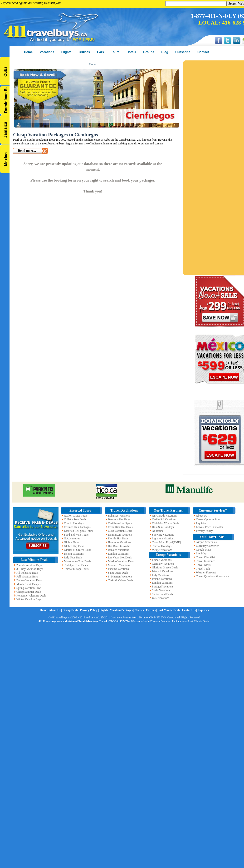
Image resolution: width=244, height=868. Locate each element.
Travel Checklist (205, 557)
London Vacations (118, 554)
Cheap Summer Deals (29, 592)
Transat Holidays (162, 546)
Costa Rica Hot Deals (120, 527)
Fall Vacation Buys (27, 577)
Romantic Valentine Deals (31, 596)
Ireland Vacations (162, 579)
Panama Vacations (118, 569)
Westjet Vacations (162, 550)
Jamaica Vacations (118, 550)
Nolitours (157, 531)
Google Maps (204, 550)
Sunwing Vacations (163, 535)
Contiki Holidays (74, 523)
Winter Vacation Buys (29, 599)
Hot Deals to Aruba (119, 546)
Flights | (105, 610)
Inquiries (201, 523)
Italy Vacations (160, 575)
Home (93, 64)
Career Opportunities (208, 519)
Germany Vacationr (163, 564)
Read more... (27, 151)
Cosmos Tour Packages (77, 527)
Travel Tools (203, 569)
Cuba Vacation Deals (120, 531)
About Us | (56, 610)
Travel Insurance (206, 561)
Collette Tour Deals (75, 519)
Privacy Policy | (90, 610)
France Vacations (162, 560)
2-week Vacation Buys (29, 565)
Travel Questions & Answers (212, 576)
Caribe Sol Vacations (164, 519)
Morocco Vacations (119, 565)
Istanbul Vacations (162, 571)
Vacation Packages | (122, 610)
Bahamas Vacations (119, 516)
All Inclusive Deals (27, 573)
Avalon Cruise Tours (76, 516)
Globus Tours (72, 542)
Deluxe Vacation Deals (29, 580)
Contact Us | (190, 610)
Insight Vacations (74, 554)
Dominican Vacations (120, 535)
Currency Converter (207, 546)
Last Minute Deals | (170, 610)
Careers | (152, 610)
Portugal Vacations (163, 587)
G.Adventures (72, 538)
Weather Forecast (206, 572)
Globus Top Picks (74, 546)
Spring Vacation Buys (29, 588)
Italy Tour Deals (73, 557)
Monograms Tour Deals (78, 561)
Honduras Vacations (119, 542)
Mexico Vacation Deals (121, 561)
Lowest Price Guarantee (210, 527)
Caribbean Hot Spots (120, 523)
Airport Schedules (206, 542)
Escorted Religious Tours (78, 531)
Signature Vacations (163, 538)
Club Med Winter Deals (166, 523)
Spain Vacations (161, 590)
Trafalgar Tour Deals (76, 565)
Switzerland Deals (162, 594)
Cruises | (140, 610)
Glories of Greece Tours (78, 550)
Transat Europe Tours (76, 569)
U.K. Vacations (161, 598)
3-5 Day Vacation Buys (30, 569)
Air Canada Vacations (164, 516)
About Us (201, 516)
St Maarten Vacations (120, 577)
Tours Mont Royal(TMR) (166, 542)
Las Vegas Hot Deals (120, 557)
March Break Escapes (29, 584)
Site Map (201, 553)
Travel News (203, 565)
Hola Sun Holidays (163, 527)
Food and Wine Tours (76, 535)
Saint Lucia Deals (118, 573)
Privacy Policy (204, 531)
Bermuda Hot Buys (119, 519)
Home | (44, 610)
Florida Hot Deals (118, 538)
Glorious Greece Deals (165, 567)
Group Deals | (71, 610)
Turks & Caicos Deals (121, 580)
